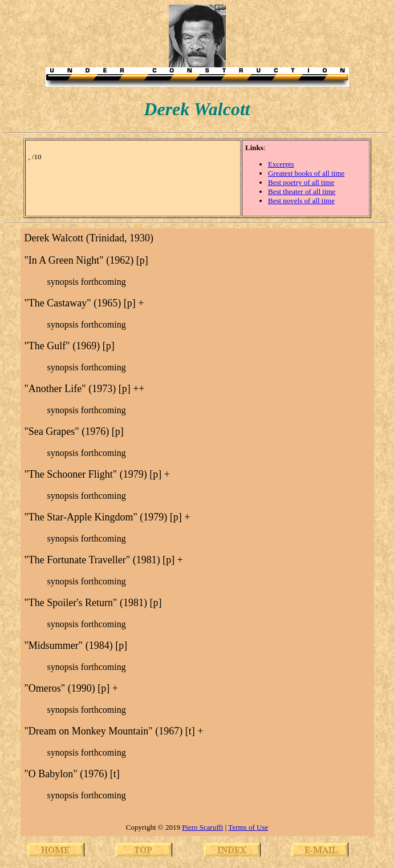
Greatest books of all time (306, 173)
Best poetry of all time (301, 182)
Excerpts (281, 164)
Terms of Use (248, 827)
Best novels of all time (301, 201)
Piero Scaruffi (202, 827)
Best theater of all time (302, 191)
